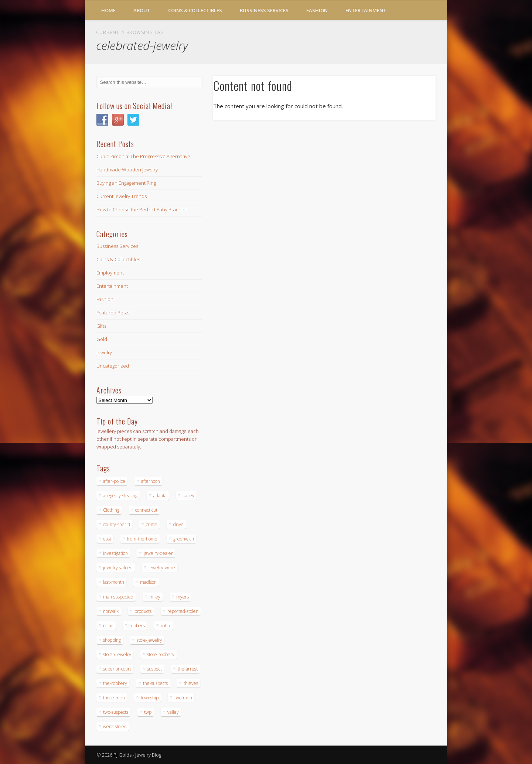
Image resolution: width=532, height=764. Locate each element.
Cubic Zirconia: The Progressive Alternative (143, 156)
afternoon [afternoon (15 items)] (151, 481)
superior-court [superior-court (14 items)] (117, 669)
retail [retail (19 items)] (108, 626)
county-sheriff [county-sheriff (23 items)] (117, 524)
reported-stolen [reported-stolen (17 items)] (183, 611)
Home (108, 10)
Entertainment (366, 10)
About (142, 10)
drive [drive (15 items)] (178, 524)
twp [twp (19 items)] (148, 712)
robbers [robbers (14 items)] (137, 626)
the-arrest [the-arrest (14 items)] (188, 669)
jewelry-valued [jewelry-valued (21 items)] (118, 568)
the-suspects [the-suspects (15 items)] (155, 683)
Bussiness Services (264, 10)
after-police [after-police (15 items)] (114, 481)
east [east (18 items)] (107, 539)
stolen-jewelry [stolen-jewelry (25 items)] (117, 654)
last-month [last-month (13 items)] (114, 582)
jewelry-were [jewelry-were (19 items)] (162, 568)
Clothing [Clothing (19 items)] (111, 510)
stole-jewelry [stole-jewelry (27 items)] (149, 640)
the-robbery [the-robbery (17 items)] (115, 683)
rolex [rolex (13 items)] (166, 626)
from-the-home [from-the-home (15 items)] (142, 539)
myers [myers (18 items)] (183, 597)
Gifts (101, 326)
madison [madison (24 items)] (148, 582)
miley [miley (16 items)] (155, 597)
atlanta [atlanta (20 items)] (160, 496)
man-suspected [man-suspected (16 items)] (118, 597)
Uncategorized (113, 366)
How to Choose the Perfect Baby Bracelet (142, 209)
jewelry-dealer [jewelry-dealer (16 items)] (158, 553)
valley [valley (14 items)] (173, 712)
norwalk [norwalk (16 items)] (111, 611)
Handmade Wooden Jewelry (127, 170)
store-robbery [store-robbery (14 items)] (161, 654)
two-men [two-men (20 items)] (183, 698)
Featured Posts (113, 313)
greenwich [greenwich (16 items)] (184, 539)
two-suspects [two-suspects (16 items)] (116, 712)
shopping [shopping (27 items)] (112, 640)
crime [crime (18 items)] (152, 524)
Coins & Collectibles (195, 10)
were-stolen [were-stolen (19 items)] (115, 727)
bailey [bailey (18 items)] (188, 496)
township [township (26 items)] (150, 698)
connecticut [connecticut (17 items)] (146, 510)
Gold (102, 339)
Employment (110, 273)
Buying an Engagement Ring (126, 183)
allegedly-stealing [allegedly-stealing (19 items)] (120, 496)
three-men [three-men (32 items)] (114, 698)
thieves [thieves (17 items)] (191, 683)
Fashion (317, 10)
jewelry (104, 352)
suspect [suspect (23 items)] (154, 669)
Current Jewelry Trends (122, 196)
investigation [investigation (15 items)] (115, 553)
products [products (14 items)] (143, 611)
